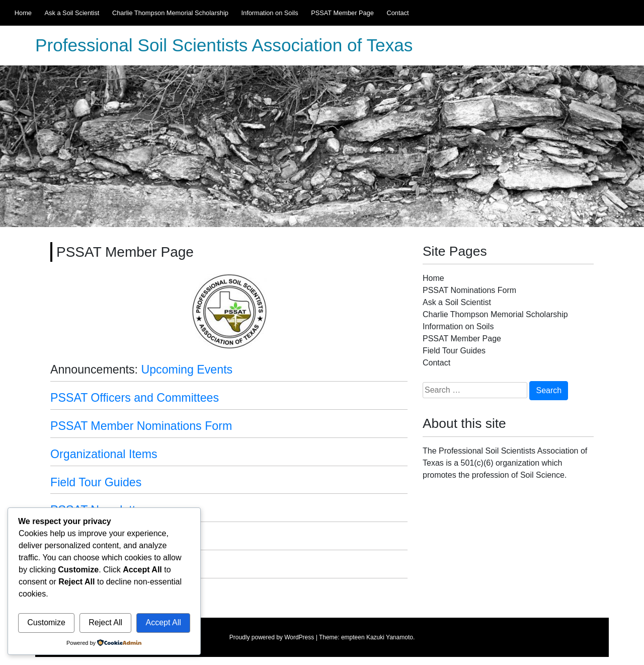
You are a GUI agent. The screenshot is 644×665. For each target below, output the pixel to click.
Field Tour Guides (96, 482)
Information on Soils (269, 13)
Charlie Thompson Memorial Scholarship (170, 13)
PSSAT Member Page (342, 13)
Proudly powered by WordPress (272, 637)
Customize (46, 622)
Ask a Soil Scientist (72, 13)
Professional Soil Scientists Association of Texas (224, 45)
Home (23, 13)
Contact (397, 13)
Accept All (163, 622)
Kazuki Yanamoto (390, 637)
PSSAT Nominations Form (469, 290)
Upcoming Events (187, 370)
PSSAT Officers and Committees (135, 398)
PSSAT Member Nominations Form (141, 426)
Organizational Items (104, 454)
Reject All (105, 622)
